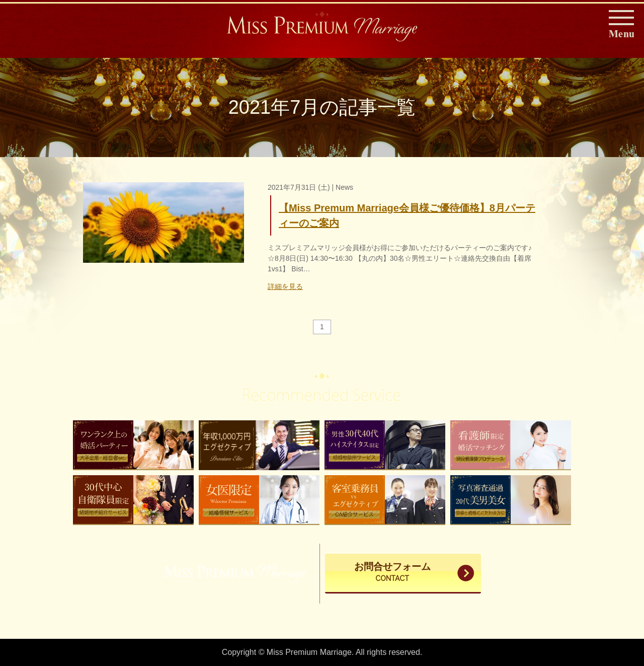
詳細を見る (285, 286)
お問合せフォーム (392, 573)
